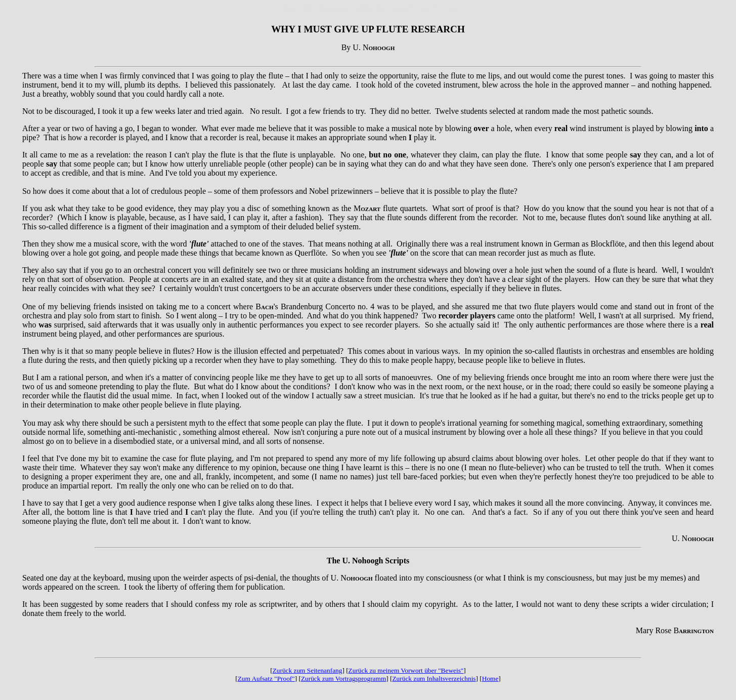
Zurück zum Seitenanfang (308, 670)
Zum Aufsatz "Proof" (266, 678)
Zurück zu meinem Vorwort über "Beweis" (406, 670)
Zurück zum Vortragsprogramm (343, 678)
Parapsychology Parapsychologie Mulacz (388, 8)
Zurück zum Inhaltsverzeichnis (434, 678)
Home (490, 678)
